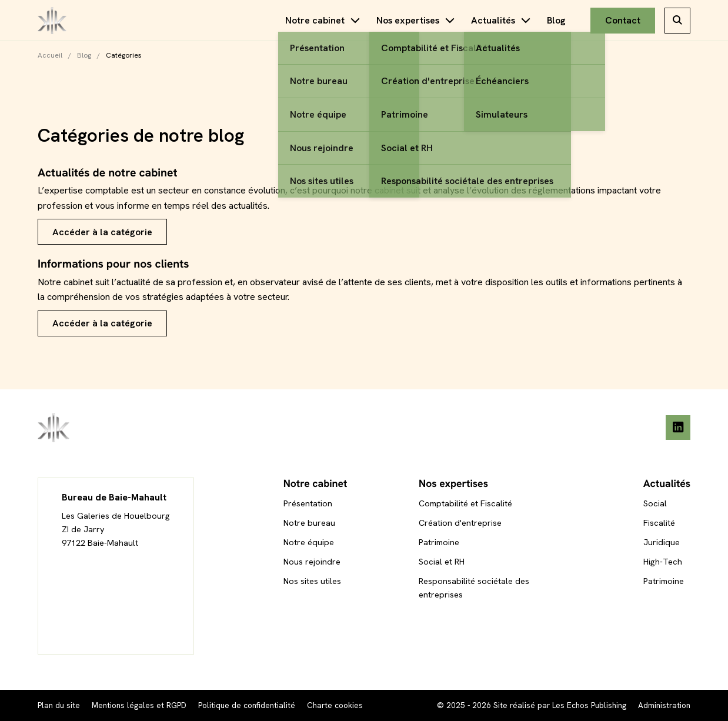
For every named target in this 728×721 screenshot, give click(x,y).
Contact (623, 20)
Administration (664, 705)
